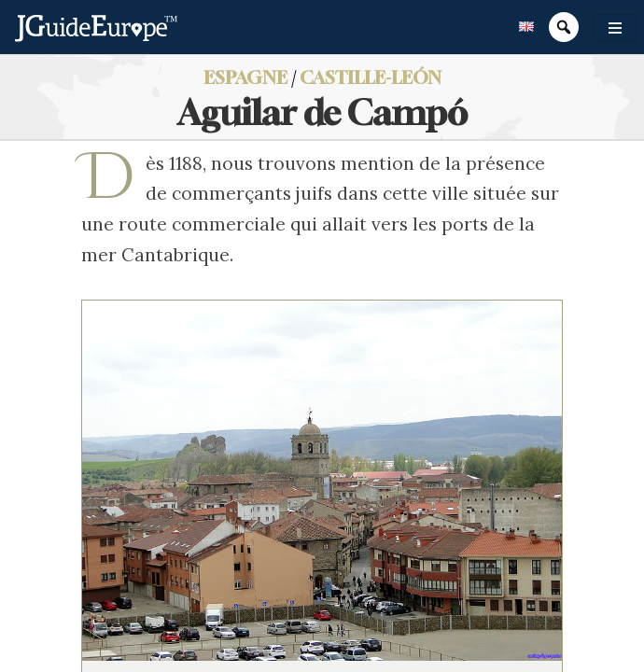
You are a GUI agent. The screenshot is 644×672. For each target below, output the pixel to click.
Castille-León (371, 77)
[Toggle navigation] (615, 28)
